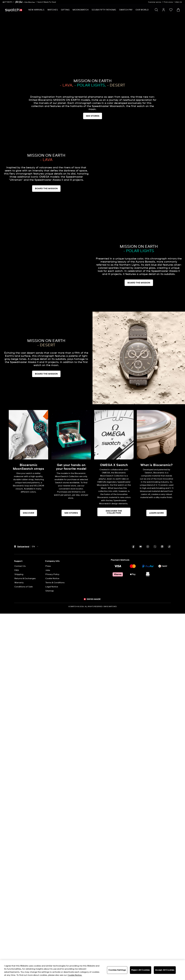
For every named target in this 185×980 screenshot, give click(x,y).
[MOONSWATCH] (81, 10)
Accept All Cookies (165, 970)
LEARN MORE (156, 513)
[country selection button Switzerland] (22, 547)
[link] (19, 2)
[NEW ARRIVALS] (36, 10)
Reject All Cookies (141, 970)
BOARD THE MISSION (46, 189)
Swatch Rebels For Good (47, 2)
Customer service (155, 2)
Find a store (168, 2)
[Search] (156, 10)
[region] (92, 970)
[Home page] (14, 10)
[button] (171, 10)
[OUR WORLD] (142, 10)
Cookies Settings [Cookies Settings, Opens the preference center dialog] (117, 970)
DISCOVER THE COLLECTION (114, 512)
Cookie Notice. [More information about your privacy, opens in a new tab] (75, 975)
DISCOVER (29, 513)
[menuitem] (36, 10)
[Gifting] (65, 10)
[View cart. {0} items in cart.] (178, 10)
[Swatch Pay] (126, 10)
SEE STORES (71, 513)
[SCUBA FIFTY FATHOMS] (104, 10)
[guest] (164, 10)
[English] (179, 2)
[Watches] (53, 10)
